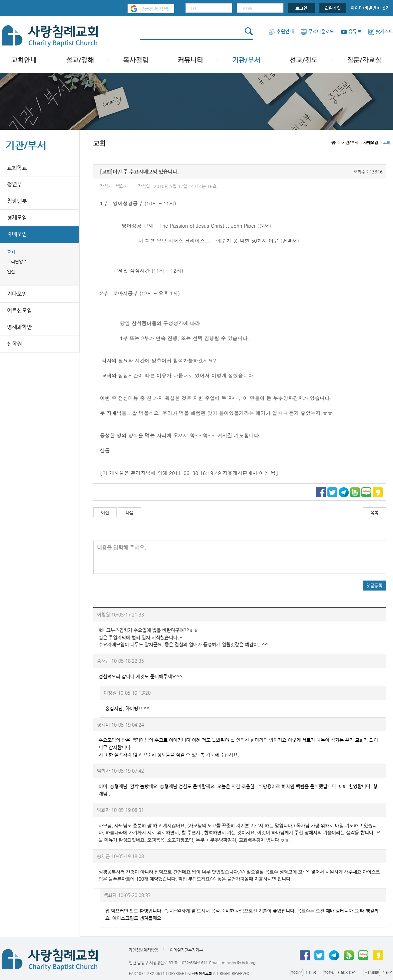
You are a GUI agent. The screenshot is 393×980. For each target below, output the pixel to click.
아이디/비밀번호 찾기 (370, 8)
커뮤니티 (191, 60)
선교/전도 (304, 60)
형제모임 (17, 218)
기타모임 (17, 294)
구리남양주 (17, 261)
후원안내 (281, 31)
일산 (11, 271)
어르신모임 (19, 310)
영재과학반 (19, 327)
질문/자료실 (364, 60)
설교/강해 (80, 60)
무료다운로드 (317, 31)
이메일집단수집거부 (186, 950)
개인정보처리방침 (144, 950)
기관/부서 (246, 60)
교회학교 (17, 168)
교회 (11, 252)
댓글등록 (374, 585)
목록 (374, 512)
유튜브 (351, 31)
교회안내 (24, 60)
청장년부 (17, 201)
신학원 (14, 344)
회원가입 (333, 8)
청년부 (14, 184)
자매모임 (17, 234)
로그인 (301, 8)
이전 (105, 512)
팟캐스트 (381, 31)
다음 (130, 512)
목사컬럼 (136, 60)
